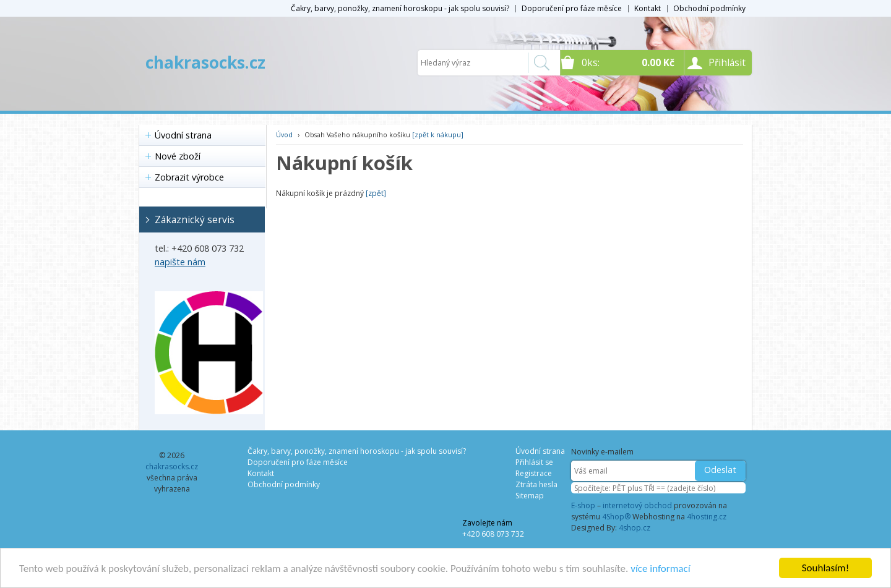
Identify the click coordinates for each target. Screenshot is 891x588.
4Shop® (616, 517)
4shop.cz (635, 528)
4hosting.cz (707, 517)
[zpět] (376, 193)
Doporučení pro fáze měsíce (572, 8)
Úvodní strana (183, 135)
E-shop (583, 505)
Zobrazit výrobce (189, 177)
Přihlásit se (534, 462)
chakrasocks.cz (205, 62)
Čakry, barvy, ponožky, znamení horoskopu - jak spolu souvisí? (400, 8)
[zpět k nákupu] (438, 134)
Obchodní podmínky (709, 8)
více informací (660, 569)
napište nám (180, 262)
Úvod (284, 134)
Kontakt (648, 8)
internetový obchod (637, 505)
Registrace (534, 473)
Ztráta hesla (536, 484)
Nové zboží (178, 156)
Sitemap (530, 496)
